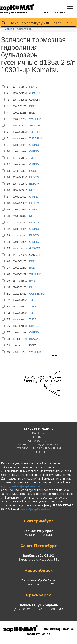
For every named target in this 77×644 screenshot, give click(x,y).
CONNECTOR (38, 294)
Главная (9, 29)
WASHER (35, 119)
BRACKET (36, 339)
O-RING (34, 145)
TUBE (33, 158)
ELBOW (34, 177)
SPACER (35, 125)
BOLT (33, 106)
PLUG (33, 287)
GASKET (35, 93)
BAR (32, 281)
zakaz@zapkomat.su (15, 12)
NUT (32, 190)
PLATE (33, 87)
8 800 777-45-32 (56, 12)
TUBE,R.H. (36, 138)
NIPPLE (34, 326)
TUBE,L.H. (36, 132)
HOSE (33, 171)
